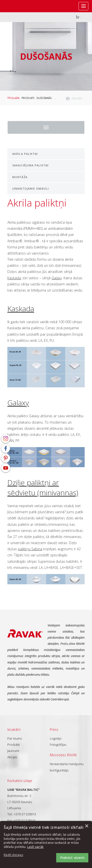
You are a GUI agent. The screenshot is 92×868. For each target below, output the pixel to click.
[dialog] (46, 844)
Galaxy (57, 278)
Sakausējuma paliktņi (30, 165)
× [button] (86, 826)
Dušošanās (44, 98)
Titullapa (13, 98)
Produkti (28, 98)
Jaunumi (13, 751)
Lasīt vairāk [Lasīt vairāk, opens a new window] (35, 847)
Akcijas (12, 757)
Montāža (20, 177)
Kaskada (14, 278)
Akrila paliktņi (25, 154)
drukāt (77, 98)
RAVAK (18, 6)
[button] (17, 855)
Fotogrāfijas (58, 745)
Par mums (15, 738)
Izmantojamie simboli (31, 189)
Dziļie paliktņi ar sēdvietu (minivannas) (43, 488)
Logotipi (56, 738)
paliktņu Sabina (30, 549)
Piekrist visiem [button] (72, 858)
